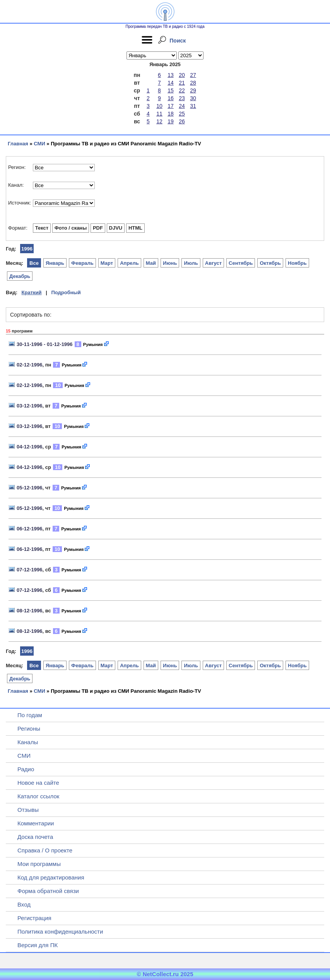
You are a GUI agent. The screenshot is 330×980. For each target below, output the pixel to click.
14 (171, 83)
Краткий (32, 292)
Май (151, 263)
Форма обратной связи (48, 891)
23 (182, 98)
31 (193, 106)
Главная (18, 144)
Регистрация (34, 918)
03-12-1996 (30, 406)
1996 (27, 249)
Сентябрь (241, 263)
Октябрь (270, 263)
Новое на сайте (38, 783)
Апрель (129, 263)
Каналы (28, 742)
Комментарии (36, 823)
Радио (26, 769)
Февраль (82, 263)
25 (182, 114)
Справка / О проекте (45, 850)
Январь (55, 263)
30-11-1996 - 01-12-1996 (45, 344)
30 (193, 98)
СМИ (39, 144)
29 (193, 90)
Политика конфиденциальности (60, 931)
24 (182, 106)
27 (193, 75)
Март (107, 263)
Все (34, 263)
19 (171, 121)
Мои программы (39, 864)
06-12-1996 (30, 529)
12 (159, 121)
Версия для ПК (38, 945)
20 (182, 75)
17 (171, 106)
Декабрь (20, 276)
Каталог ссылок (38, 796)
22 (182, 90)
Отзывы (28, 810)
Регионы (29, 729)
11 (159, 114)
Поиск (178, 41)
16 (171, 98)
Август (213, 263)
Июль (191, 263)
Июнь (170, 263)
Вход (24, 904)
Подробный (66, 292)
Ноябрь (297, 263)
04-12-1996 (30, 447)
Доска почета (35, 837)
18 (171, 114)
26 (182, 121)
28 (193, 83)
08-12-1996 (30, 611)
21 (182, 83)
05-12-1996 (30, 488)
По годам (30, 715)
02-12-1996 (30, 365)
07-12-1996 (30, 570)
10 (159, 106)
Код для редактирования (51, 877)
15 (171, 90)
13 (171, 75)
